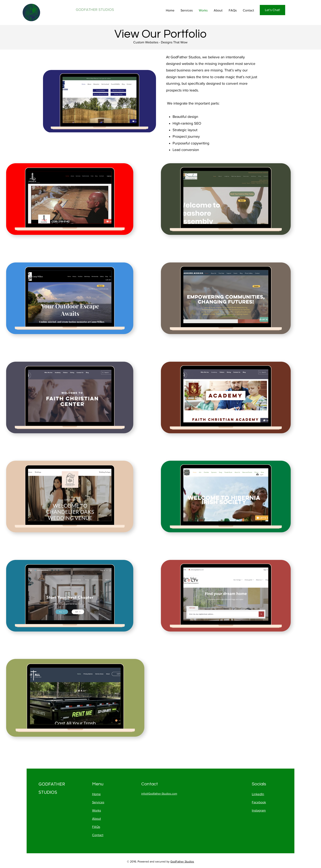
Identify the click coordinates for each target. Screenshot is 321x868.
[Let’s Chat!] (272, 10)
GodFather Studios (182, 861)
